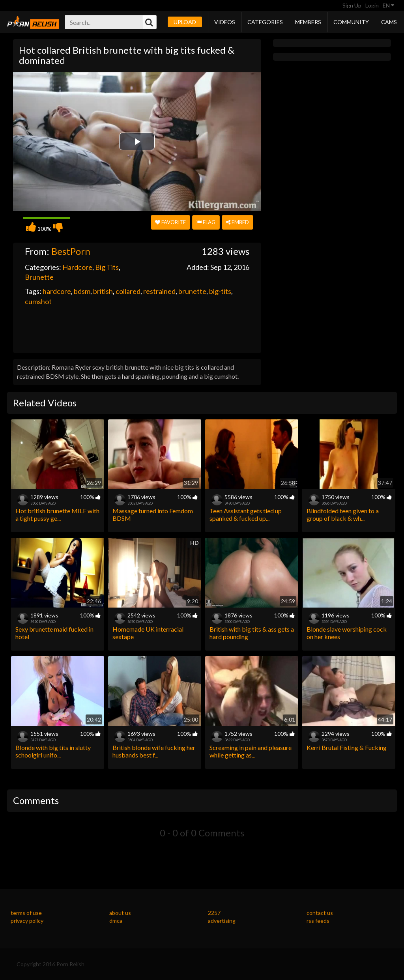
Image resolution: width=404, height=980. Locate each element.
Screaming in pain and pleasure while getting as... (251, 751)
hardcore (57, 291)
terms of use (26, 913)
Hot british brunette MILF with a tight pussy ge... (57, 514)
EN (388, 5)
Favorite (170, 222)
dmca (116, 921)
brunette (192, 291)
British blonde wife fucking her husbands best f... (154, 751)
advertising (222, 921)
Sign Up (352, 5)
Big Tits (107, 267)
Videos (225, 22)
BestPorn (71, 251)
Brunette (39, 277)
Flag (206, 222)
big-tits (220, 291)
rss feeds (318, 921)
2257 (214, 913)
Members (308, 22)
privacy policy (27, 921)
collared (128, 291)
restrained (159, 291)
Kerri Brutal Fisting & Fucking (347, 747)
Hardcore (77, 267)
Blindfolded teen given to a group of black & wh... (343, 514)
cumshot (38, 301)
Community (351, 22)
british (103, 291)
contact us (320, 913)
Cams (389, 22)
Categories (265, 22)
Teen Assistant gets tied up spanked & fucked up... (246, 514)
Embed (238, 222)
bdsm (82, 291)
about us (120, 913)
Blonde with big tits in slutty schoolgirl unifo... (53, 751)
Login (372, 5)
